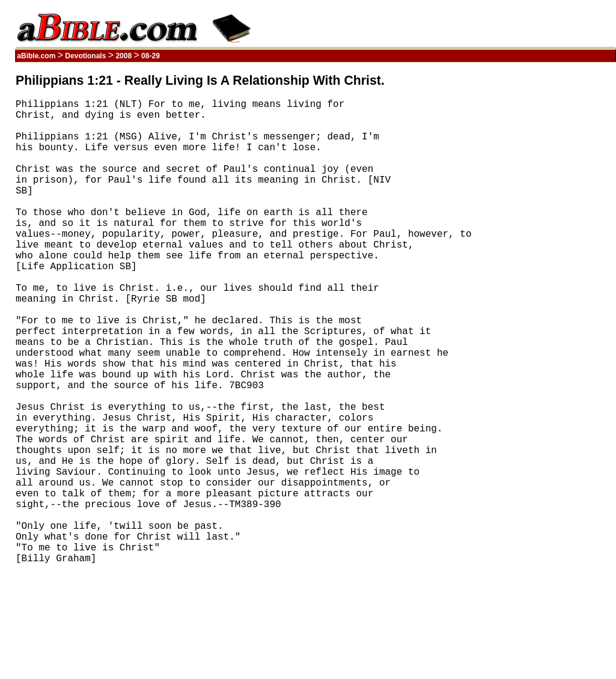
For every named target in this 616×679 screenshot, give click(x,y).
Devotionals (86, 56)
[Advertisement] (558, 254)
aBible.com (36, 56)
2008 (124, 56)
